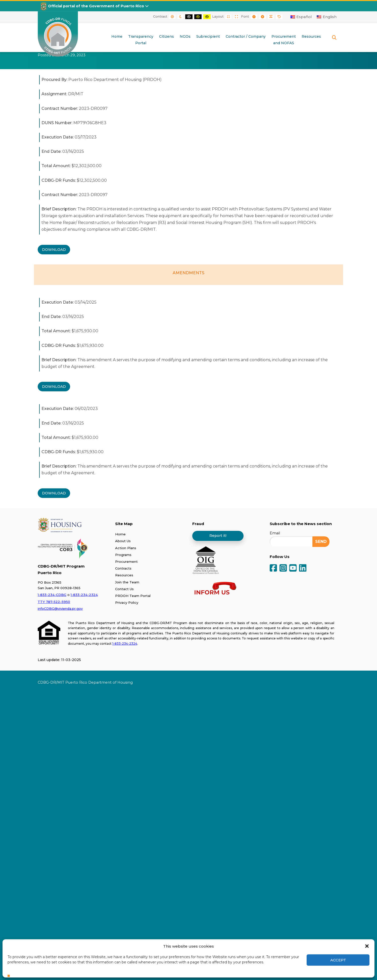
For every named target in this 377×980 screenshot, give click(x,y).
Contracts (123, 568)
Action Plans (126, 548)
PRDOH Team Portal (133, 596)
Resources (124, 575)
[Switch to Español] (301, 17)
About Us (123, 541)
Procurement (126, 562)
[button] (367, 946)
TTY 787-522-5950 (54, 602)
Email (275, 533)
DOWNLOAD (54, 250)
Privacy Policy (127, 602)
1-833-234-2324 (84, 595)
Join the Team (127, 582)
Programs (123, 555)
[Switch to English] (327, 17)
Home (120, 534)
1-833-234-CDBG (52, 595)
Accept (338, 960)
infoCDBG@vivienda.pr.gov (60, 609)
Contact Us (124, 589)
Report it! (218, 536)
